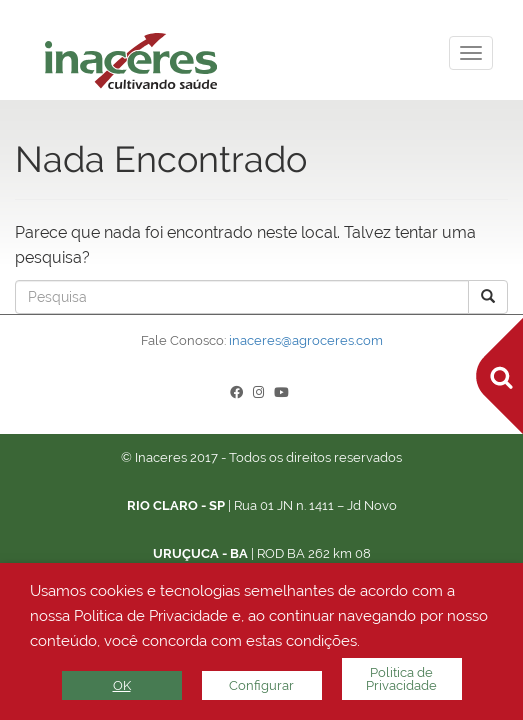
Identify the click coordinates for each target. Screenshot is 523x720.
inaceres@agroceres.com (306, 340)
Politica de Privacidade (401, 679)
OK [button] (122, 685)
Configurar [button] (261, 685)
